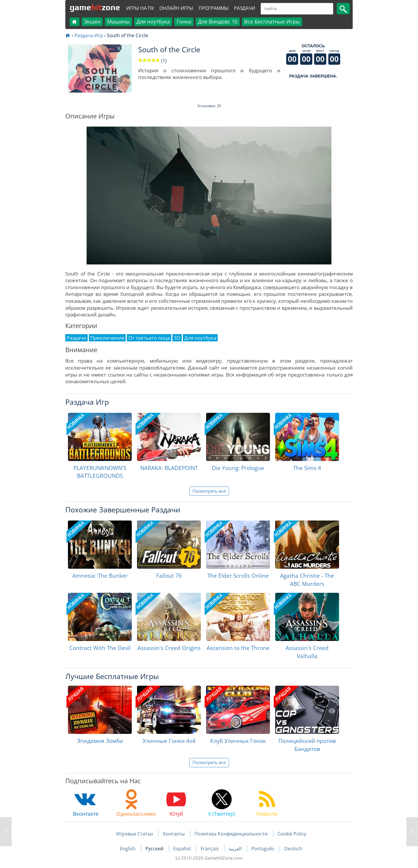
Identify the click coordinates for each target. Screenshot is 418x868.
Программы (214, 8)
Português (263, 849)
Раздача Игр (89, 35)
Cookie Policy (292, 834)
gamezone (95, 7)
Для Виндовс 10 (218, 21)
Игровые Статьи (135, 834)
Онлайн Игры (176, 8)
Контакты (174, 834)
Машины (118, 21)
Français (210, 849)
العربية (236, 849)
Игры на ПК (140, 8)
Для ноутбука (153, 21)
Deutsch (293, 849)
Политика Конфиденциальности (231, 834)
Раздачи (245, 8)
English (128, 849)
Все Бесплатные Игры (272, 21)
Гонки (184, 21)
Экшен (92, 21)
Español (183, 849)
